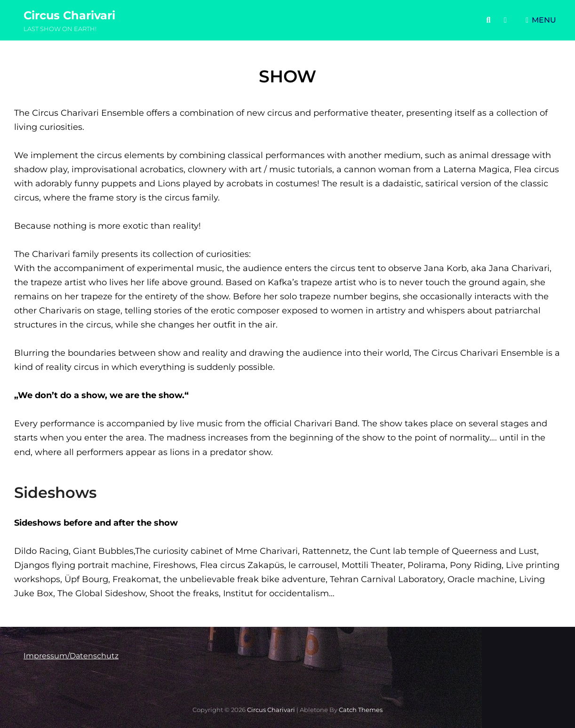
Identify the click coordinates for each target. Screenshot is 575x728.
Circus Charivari (69, 15)
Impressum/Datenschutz (71, 656)
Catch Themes (361, 710)
